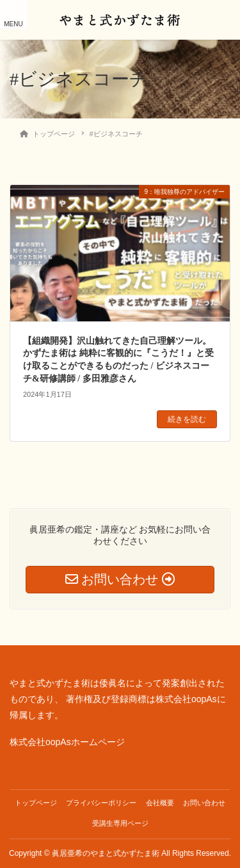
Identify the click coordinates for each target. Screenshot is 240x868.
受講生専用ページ (120, 823)
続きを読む (187, 419)
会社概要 (160, 803)
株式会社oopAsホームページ (67, 742)
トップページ (36, 803)
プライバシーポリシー (101, 803)
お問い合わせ (204, 803)
